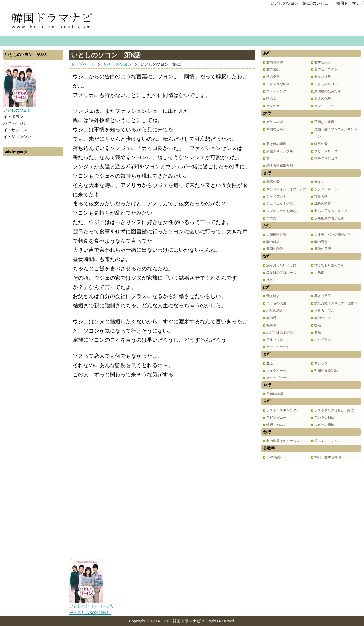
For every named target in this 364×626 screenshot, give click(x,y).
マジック (321, 363)
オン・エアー (324, 106)
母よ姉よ (273, 296)
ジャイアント (276, 196)
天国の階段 (275, 249)
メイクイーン (276, 370)
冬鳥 (318, 332)
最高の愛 (273, 182)
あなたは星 (323, 77)
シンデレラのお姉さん (283, 211)
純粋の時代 (323, 204)
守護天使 (321, 196)
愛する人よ (323, 62)
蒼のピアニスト (326, 69)
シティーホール (326, 189)
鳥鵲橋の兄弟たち (328, 91)
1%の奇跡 (273, 457)
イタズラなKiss (278, 84)
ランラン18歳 (324, 417)
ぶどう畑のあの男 (280, 332)
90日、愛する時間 (328, 457)
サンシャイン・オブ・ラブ (286, 189)
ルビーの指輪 (324, 425)
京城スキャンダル (280, 151)
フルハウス (275, 340)
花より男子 (323, 296)
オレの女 (273, 106)
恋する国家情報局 (280, 166)
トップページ (83, 64)
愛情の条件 (275, 62)
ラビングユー (276, 417)
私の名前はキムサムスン (285, 441)
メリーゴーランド (280, 378)
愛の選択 (273, 69)
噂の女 (271, 98)
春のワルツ (323, 318)
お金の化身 (323, 98)
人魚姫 (319, 272)
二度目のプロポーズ (281, 272)
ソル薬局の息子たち (329, 218)
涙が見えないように (281, 265)
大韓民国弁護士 (278, 234)
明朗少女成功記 (326, 370)
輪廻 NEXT (276, 425)
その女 (271, 218)
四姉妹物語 (275, 394)
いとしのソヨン (118, 64)
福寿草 (271, 325)
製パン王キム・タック (331, 211)
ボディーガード (278, 347)
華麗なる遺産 (324, 122)
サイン (319, 182)
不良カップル (324, 311)
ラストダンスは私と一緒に (334, 410)
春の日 (271, 318)
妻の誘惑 (321, 242)
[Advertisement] (33, 259)
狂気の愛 (321, 144)
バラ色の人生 (276, 303)
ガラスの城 (275, 122)
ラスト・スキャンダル (283, 410)
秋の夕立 (273, 77)
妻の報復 (273, 242)
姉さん (271, 280)
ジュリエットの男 (280, 204)
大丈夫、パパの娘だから (333, 234)
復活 (318, 325)
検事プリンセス (326, 158)
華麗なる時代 (276, 129)
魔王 (270, 363)
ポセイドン (323, 340)
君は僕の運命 (276, 144)
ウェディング (276, 91)
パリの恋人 (275, 311)
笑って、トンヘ (326, 441)
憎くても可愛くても (329, 265)
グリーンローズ (326, 151)
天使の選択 (323, 249)
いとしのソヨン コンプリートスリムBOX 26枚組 (92, 607)
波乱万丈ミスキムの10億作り (336, 303)
